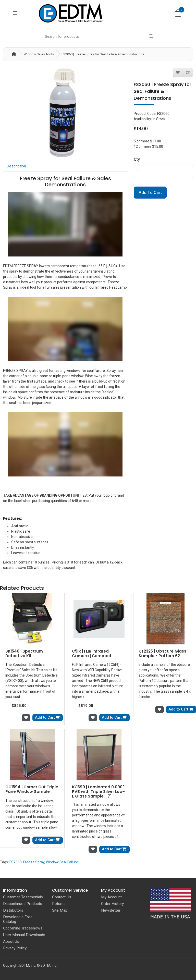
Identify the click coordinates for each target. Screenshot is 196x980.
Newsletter (111, 910)
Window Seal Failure (62, 862)
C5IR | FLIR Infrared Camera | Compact (92, 653)
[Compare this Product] (188, 73)
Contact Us (62, 897)
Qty (137, 159)
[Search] (98, 36)
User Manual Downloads (24, 935)
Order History (112, 904)
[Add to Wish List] (178, 73)
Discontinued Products (23, 904)
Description (16, 166)
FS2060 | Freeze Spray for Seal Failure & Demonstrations (103, 54)
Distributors (13, 910)
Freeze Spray (34, 862)
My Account (111, 897)
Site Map (60, 910)
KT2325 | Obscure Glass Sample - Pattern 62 (162, 653)
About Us (11, 941)
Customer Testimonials (23, 897)
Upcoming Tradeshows (23, 928)
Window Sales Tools (39, 54)
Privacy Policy (15, 948)
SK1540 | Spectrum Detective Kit (24, 653)
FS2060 (16, 862)
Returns (59, 904)
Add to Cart (150, 192)
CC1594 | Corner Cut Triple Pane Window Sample (32, 789)
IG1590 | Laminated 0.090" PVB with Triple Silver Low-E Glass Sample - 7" (98, 792)
